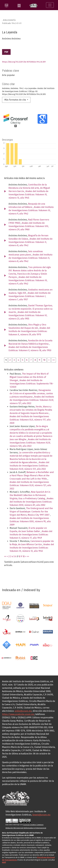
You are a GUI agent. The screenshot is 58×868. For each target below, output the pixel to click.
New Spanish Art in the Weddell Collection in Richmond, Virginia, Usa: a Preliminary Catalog (30, 495)
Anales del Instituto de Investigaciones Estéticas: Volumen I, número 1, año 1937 (30, 296)
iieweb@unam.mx (41, 815)
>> (54, 360)
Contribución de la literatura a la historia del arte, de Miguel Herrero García (29, 188)
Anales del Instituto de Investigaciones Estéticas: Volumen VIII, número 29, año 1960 (29, 226)
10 (44, 360)
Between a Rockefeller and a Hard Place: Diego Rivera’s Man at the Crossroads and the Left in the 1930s (32, 475)
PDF (6, 52)
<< (5, 556)
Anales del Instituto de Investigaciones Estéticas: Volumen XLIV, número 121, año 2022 (32, 400)
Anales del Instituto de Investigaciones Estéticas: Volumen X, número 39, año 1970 (29, 331)
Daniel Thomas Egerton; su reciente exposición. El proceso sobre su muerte (31, 309)
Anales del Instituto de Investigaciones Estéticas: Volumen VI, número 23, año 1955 (28, 315)
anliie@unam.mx (23, 711)
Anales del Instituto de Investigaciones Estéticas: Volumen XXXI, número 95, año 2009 (30, 521)
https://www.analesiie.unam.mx (18, 714)
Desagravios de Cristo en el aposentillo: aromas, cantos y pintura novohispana (31, 393)
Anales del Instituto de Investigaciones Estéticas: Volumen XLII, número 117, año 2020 (30, 420)
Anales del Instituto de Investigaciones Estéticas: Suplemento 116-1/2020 (32, 384)
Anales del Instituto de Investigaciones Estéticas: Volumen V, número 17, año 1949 (31, 535)
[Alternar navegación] (50, 5)
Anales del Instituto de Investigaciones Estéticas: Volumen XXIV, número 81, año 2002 (32, 502)
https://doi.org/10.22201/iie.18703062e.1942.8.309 (24, 62)
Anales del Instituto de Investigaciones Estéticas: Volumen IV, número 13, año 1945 (28, 195)
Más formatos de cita (15, 100)
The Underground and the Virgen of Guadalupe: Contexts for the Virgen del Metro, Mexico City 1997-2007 (31, 512)
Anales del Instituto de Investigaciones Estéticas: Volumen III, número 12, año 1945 (32, 548)
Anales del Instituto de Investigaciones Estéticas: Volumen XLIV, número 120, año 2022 (30, 443)
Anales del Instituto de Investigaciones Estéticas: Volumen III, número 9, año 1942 (31, 210)
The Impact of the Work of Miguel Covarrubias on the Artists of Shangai (29, 377)
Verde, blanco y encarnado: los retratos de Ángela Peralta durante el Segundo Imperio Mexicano (31, 410)
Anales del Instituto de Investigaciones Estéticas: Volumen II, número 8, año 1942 (31, 242)
